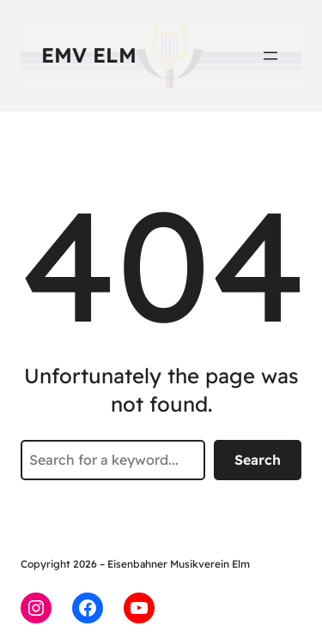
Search (258, 460)
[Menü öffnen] (270, 56)
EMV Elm (89, 55)
